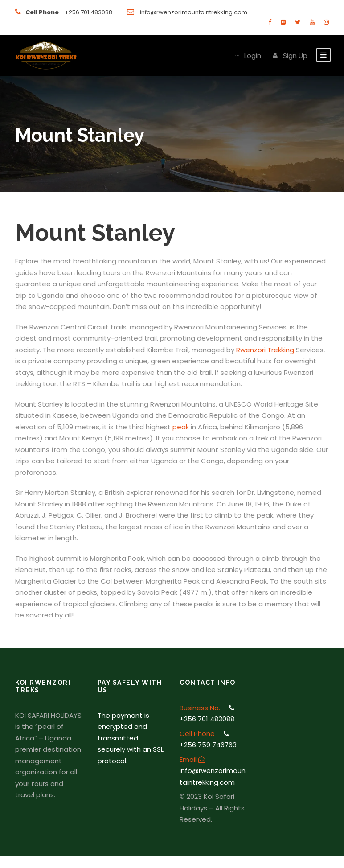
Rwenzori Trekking (265, 350)
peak (181, 427)
